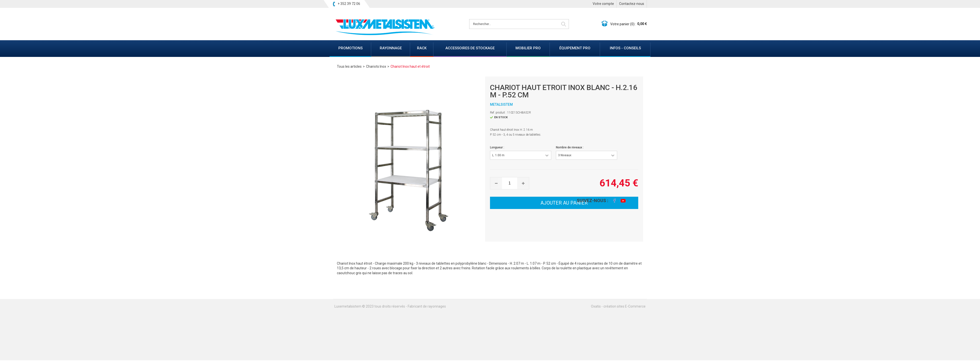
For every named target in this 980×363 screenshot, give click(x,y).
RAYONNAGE (391, 48)
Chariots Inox (376, 66)
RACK (422, 48)
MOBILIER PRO (528, 48)
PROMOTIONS (350, 48)
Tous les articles (349, 66)
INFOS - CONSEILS (625, 48)
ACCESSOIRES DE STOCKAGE (470, 48)
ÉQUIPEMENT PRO (575, 48)
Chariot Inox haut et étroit (410, 66)
